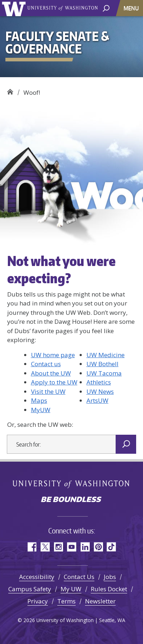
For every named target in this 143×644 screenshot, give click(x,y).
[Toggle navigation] (132, 8)
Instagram (58, 547)
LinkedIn (85, 547)
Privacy (38, 601)
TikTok (111, 547)
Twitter (45, 547)
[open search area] (106, 8)
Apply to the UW (54, 382)
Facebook (32, 547)
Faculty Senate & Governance (10, 90)
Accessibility (37, 577)
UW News (100, 391)
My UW (71, 589)
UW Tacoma (104, 373)
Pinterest (98, 547)
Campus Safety (30, 589)
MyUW (41, 410)
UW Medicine (106, 355)
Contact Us (79, 577)
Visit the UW (48, 391)
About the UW (51, 373)
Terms (66, 601)
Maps (39, 400)
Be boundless (72, 500)
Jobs (110, 577)
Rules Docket (109, 589)
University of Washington (15, 8)
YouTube (71, 547)
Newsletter (100, 601)
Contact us (46, 364)
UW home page (53, 355)
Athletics (99, 382)
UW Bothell (102, 364)
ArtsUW (97, 400)
